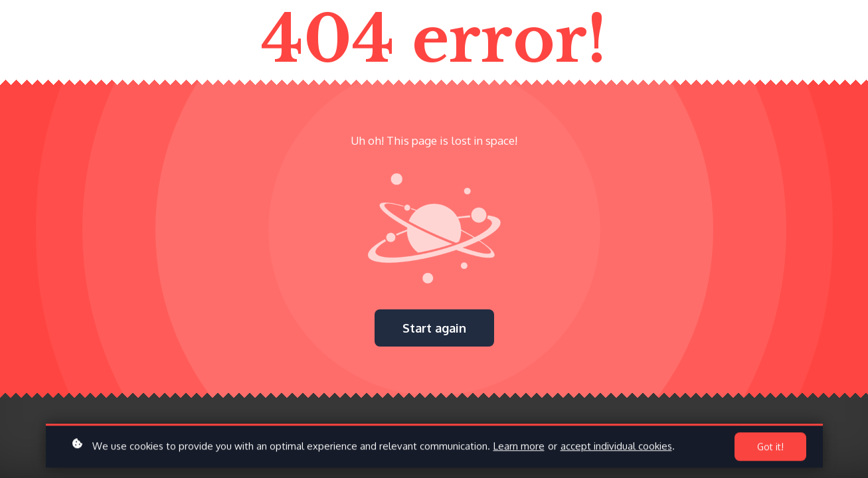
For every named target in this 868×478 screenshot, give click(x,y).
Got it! (770, 449)
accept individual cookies (616, 448)
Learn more (519, 448)
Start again (434, 328)
